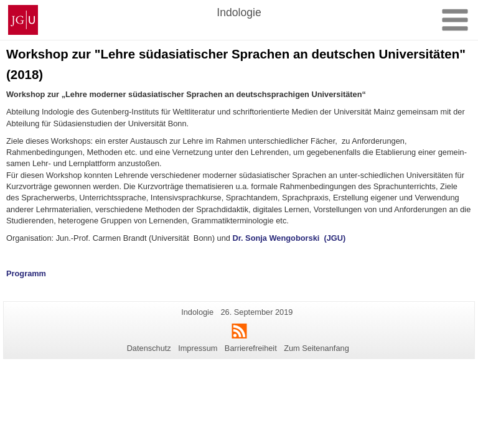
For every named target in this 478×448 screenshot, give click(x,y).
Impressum (198, 348)
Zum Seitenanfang (316, 348)
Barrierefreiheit (251, 348)
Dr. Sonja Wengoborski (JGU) (289, 238)
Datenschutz (149, 348)
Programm (26, 273)
